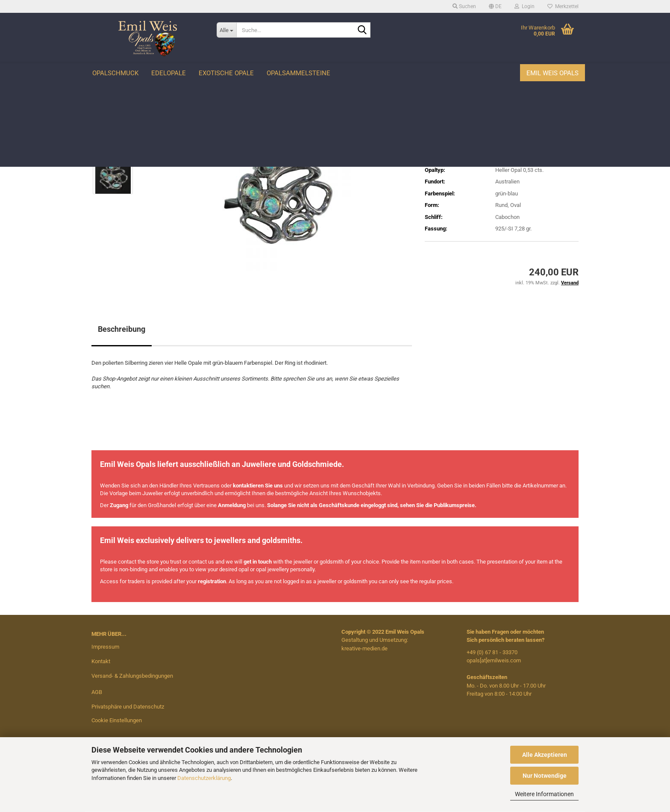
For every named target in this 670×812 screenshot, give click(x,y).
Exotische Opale (226, 73)
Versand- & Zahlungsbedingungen (132, 676)
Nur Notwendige (545, 776)
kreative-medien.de (364, 648)
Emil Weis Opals (552, 73)
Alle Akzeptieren (545, 755)
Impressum (105, 647)
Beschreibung (122, 329)
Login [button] (525, 6)
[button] (495, 6)
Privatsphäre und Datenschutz (128, 707)
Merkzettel (563, 6)
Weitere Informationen (544, 794)
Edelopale (169, 73)
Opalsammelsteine (298, 73)
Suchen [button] (464, 6)
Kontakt (101, 661)
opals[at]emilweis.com (494, 660)
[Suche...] (226, 30)
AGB (97, 692)
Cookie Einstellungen (117, 720)
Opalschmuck (115, 73)
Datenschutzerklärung (204, 778)
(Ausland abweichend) (519, 146)
